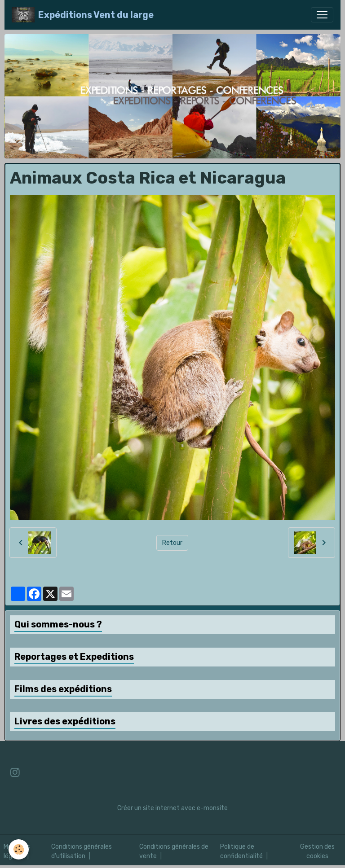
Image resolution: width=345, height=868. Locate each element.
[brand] (83, 15)
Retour (172, 543)
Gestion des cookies (317, 851)
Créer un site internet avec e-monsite (172, 808)
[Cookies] (19, 849)
